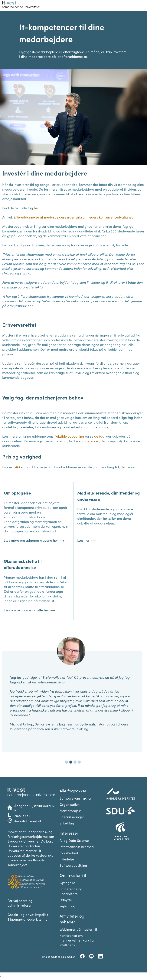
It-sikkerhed (69, 853)
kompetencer (89, 441)
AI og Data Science (74, 840)
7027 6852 (22, 816)
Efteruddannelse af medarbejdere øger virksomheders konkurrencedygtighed (74, 217)
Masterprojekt (70, 811)
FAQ (17, 467)
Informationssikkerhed (77, 847)
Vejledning (67, 906)
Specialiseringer (72, 817)
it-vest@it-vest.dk (28, 821)
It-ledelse (67, 859)
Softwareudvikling (73, 865)
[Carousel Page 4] (79, 762)
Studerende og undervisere (71, 891)
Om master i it (73, 875)
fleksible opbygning (69, 436)
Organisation (70, 804)
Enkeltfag (67, 823)
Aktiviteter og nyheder (72, 919)
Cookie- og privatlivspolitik (28, 914)
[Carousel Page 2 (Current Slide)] (71, 762)
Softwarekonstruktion (76, 798)
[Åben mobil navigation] (138, 5)
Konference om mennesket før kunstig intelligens (77, 940)
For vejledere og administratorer (20, 903)
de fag (99, 436)
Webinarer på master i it (78, 929)
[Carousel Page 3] (75, 762)
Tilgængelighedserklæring (28, 919)
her (36, 208)
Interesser (69, 833)
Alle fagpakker (73, 791)
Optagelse (68, 883)
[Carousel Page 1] (67, 762)
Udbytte (66, 900)
